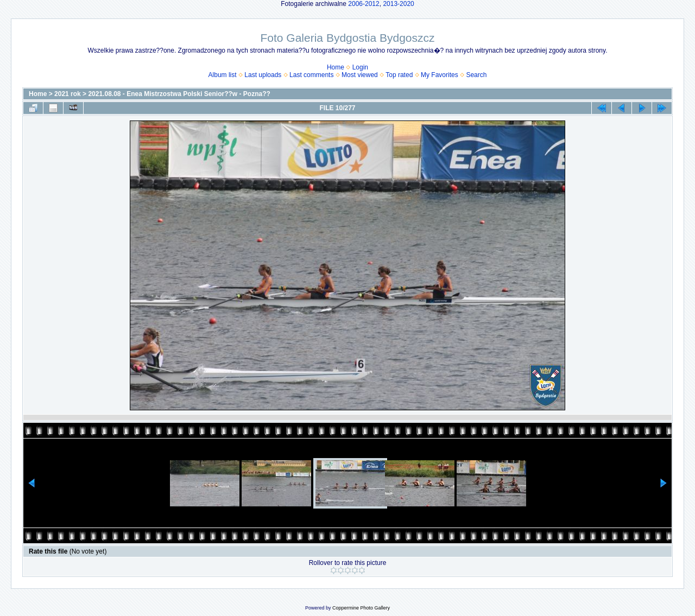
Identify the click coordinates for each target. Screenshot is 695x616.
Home (336, 67)
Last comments (311, 75)
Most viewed (360, 75)
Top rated (399, 75)
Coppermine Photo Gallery (361, 608)
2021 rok (68, 94)
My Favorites (440, 75)
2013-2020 (398, 4)
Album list (223, 75)
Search (476, 75)
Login (360, 67)
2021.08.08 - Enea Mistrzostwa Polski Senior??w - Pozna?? (179, 94)
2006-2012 (364, 4)
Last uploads (263, 75)
